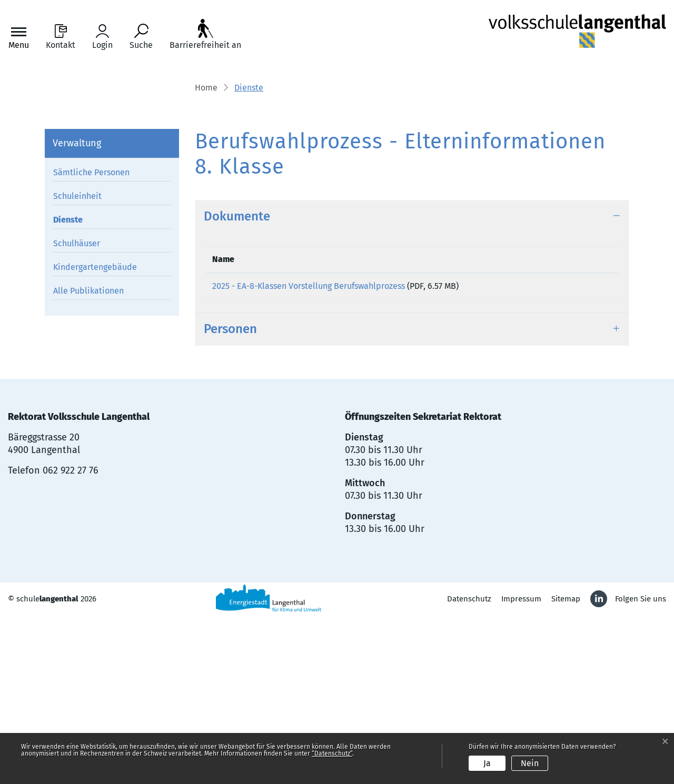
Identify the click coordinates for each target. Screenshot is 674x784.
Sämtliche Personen (91, 335)
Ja (487, 763)
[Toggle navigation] (19, 37)
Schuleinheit (77, 359)
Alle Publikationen (88, 454)
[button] (249, 251)
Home (206, 250)
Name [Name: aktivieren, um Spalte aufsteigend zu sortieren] (223, 422)
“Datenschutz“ (332, 753)
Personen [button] (230, 495)
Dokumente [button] (237, 379)
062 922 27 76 (71, 637)
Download (582, 451)
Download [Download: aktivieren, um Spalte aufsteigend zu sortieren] (571, 422)
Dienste (77, 385)
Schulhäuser (77, 406)
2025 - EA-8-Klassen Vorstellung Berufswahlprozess (309, 449)
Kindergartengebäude (95, 430)
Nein (530, 763)
